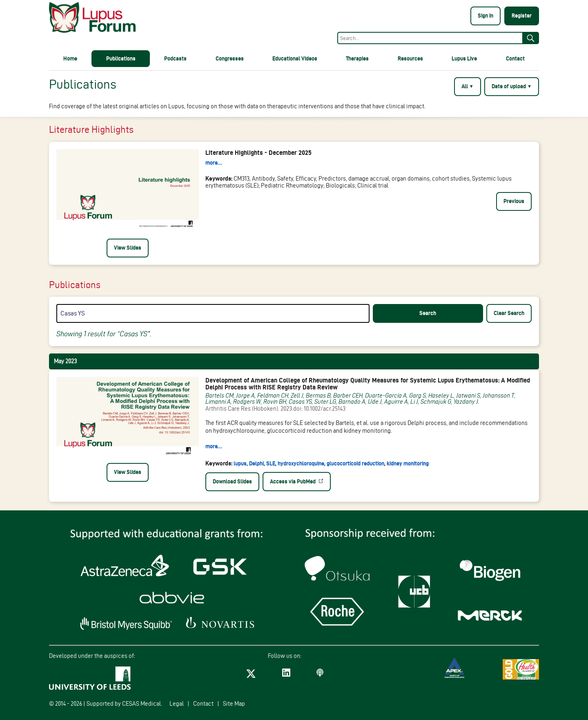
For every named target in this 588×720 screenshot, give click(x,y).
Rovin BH (275, 402)
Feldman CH (273, 396)
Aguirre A (396, 402)
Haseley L (441, 396)
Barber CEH (348, 396)
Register (522, 16)
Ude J (375, 402)
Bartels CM (219, 396)
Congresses (230, 58)
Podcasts (175, 58)
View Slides (128, 248)
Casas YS (300, 402)
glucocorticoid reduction (356, 463)
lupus (241, 463)
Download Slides (232, 481)
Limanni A (218, 402)
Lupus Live (464, 58)
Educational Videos (295, 58)
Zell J (297, 396)
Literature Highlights (91, 130)
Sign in (486, 16)
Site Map (234, 704)
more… (214, 163)
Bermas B (318, 396)
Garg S (418, 396)
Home (70, 58)
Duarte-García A (386, 396)
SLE (271, 463)
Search (428, 313)
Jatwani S (468, 396)
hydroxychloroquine (302, 463)
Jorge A (245, 396)
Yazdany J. (467, 402)
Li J (414, 402)
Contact (515, 58)
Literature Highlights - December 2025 (258, 153)
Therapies (357, 58)
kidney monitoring (408, 463)
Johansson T (498, 396)
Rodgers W (247, 402)
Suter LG (325, 402)
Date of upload (512, 86)
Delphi (257, 463)
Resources (410, 58)
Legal (177, 704)
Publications (121, 58)
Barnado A (352, 402)
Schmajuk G (436, 402)
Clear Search (509, 313)
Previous (514, 201)
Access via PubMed (293, 481)
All (468, 86)
